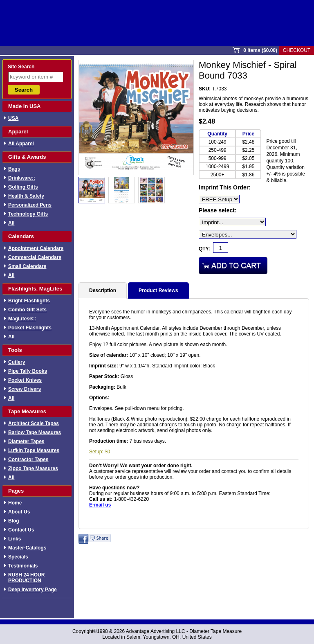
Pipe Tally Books (28, 371)
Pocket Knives (25, 380)
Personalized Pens (30, 205)
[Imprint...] (232, 222)
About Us (19, 512)
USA (13, 118)
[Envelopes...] (248, 234)
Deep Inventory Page (33, 590)
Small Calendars (27, 266)
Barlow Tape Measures (35, 432)
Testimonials (23, 566)
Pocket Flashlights (30, 328)
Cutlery (17, 362)
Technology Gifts (28, 214)
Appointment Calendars (36, 248)
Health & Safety (26, 196)
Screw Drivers (25, 389)
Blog (14, 521)
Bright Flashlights (29, 301)
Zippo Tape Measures (33, 468)
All (11, 223)
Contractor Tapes (28, 459)
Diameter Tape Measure (215, 631)
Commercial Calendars (35, 257)
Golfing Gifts (23, 187)
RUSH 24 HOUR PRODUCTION (26, 578)
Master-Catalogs (27, 548)
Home (15, 503)
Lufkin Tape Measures (34, 450)
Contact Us (21, 530)
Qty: (204, 249)
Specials (18, 557)
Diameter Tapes (26, 441)
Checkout (297, 50)
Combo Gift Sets (27, 310)
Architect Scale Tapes (34, 423)
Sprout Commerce (157, 23)
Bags (14, 169)
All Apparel (21, 144)
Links (15, 539)
